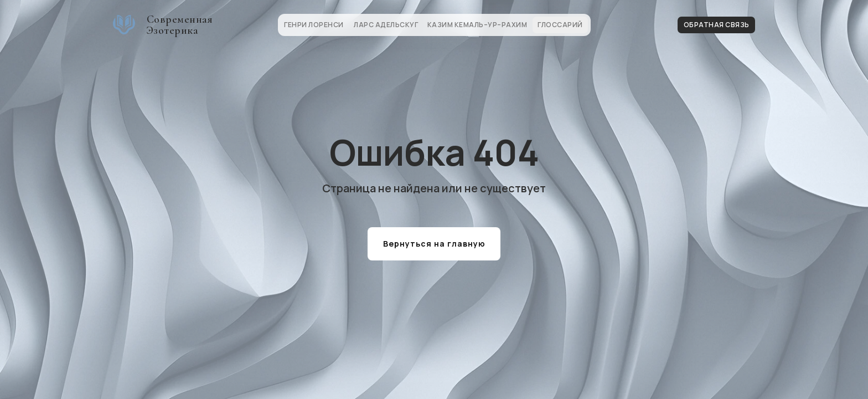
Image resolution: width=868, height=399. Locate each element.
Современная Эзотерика (180, 25)
